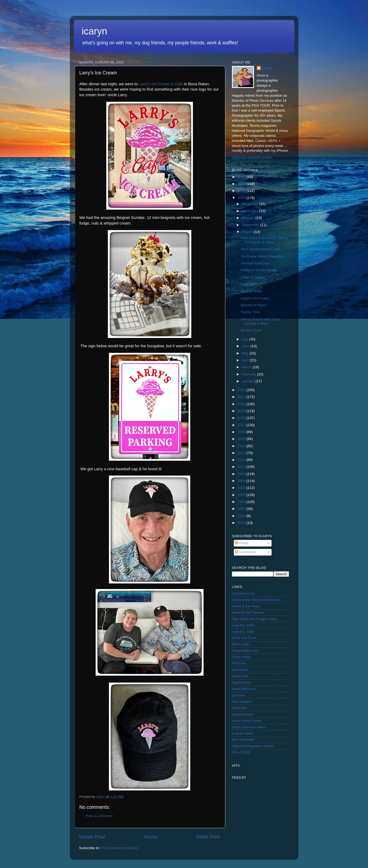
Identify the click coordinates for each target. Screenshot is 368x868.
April (246, 360)
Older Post (208, 837)
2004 (242, 516)
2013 (242, 453)
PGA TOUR (241, 752)
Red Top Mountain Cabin (260, 249)
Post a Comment (100, 816)
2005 (242, 509)
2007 (242, 495)
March (247, 367)
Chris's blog (241, 657)
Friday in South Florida (259, 270)
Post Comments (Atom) (120, 848)
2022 (242, 390)
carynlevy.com (243, 593)
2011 (242, 467)
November (251, 211)
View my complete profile (252, 157)
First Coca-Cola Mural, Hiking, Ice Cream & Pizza (265, 240)
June (246, 346)
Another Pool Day (255, 263)
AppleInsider (242, 682)
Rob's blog (240, 644)
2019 (242, 411)
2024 (242, 191)
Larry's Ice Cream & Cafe (161, 84)
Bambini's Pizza (253, 305)
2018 (242, 418)
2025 (242, 184)
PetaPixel (240, 708)
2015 (242, 439)
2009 (242, 481)
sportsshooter (243, 714)
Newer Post (92, 837)
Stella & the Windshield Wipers (257, 600)
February (249, 374)
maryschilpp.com (245, 651)
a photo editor (243, 733)
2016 (242, 432)
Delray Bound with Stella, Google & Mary (261, 321)
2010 (242, 474)
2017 (242, 425)
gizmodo (239, 695)
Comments (246, 552)
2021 (242, 397)
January (249, 381)
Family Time (250, 312)
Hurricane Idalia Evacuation (263, 256)
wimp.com (240, 676)
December (251, 204)
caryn (267, 68)
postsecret (240, 670)
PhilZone (239, 663)
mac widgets (242, 702)
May (246, 353)
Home (151, 837)
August (248, 232)
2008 (242, 488)
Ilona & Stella (251, 291)
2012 (242, 460)
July (246, 339)
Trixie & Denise (253, 277)
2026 (242, 177)
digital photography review (253, 746)
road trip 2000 (243, 632)
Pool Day (248, 284)
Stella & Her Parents (248, 613)
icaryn (95, 31)
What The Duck (244, 638)
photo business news (249, 727)
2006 (242, 502)
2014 (242, 446)
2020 (242, 404)
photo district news (247, 721)
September (251, 225)
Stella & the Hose (246, 606)
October (249, 218)
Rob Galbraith (243, 740)
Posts (242, 543)
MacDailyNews (244, 689)
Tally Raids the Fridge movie (255, 619)
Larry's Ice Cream (255, 298)
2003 (242, 523)
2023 (242, 198)
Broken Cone (251, 330)
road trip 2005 (243, 625)
